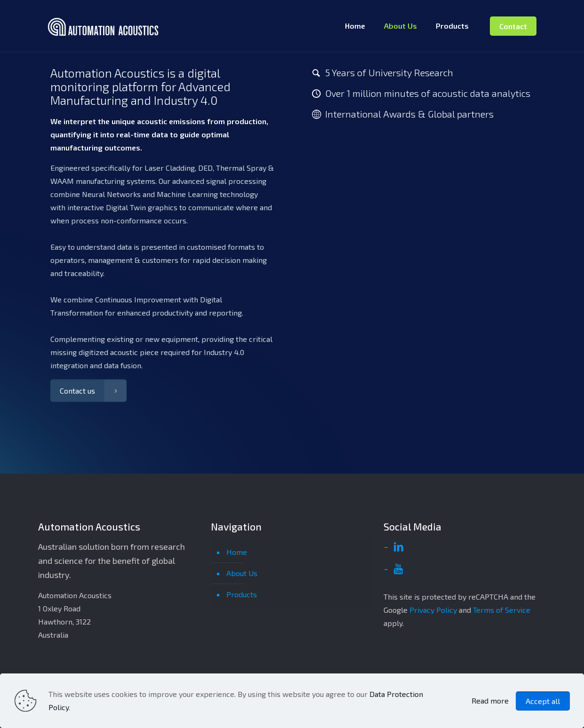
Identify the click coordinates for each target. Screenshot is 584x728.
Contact (513, 26)
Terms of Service (502, 610)
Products (242, 594)
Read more (490, 700)
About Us (242, 573)
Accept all (543, 701)
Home (237, 552)
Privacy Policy (433, 610)
